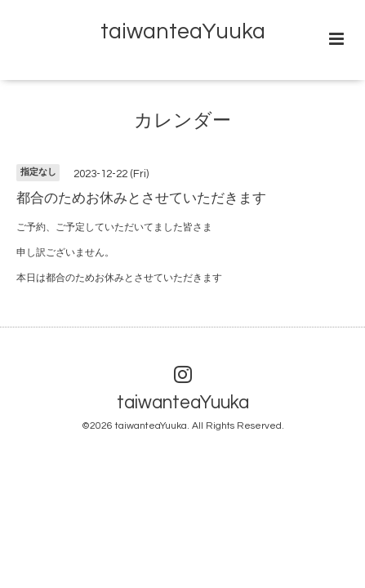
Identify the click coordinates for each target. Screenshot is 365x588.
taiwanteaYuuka (183, 32)
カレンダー (182, 121)
